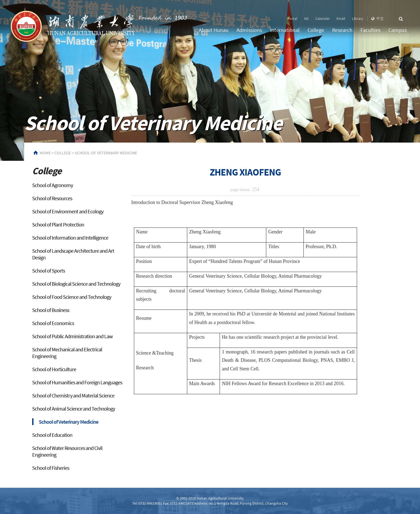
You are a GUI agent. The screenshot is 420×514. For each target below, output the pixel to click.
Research (342, 30)
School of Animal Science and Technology (74, 409)
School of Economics (53, 323)
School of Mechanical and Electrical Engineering (67, 353)
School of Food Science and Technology (72, 297)
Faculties (370, 30)
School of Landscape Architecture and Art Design (73, 254)
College (316, 30)
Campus (397, 30)
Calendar (322, 18)
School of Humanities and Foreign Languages (77, 382)
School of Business (51, 310)
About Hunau (214, 30)
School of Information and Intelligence (70, 238)
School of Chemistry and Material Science (73, 395)
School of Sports (48, 271)
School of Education (52, 435)
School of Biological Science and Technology (76, 284)
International (285, 30)
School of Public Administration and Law (72, 336)
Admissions (249, 30)
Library (358, 18)
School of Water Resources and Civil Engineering (67, 451)
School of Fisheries (51, 468)
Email (341, 18)
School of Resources (52, 198)
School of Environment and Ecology (68, 211)
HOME (45, 153)
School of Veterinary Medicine (106, 153)
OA (306, 18)
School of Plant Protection (58, 224)
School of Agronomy (52, 185)
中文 (377, 18)
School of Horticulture (54, 369)
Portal (292, 18)
